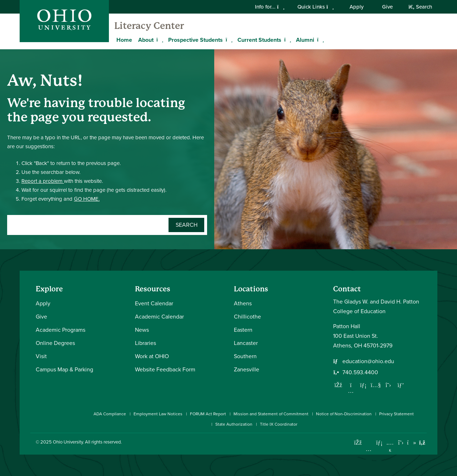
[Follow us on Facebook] (338, 385)
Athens (243, 303)
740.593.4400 (360, 372)
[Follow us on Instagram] (351, 391)
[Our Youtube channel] (376, 385)
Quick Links (316, 7)
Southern (245, 356)
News (142, 330)
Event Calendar (154, 303)
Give (387, 7)
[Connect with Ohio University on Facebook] (358, 443)
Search (420, 7)
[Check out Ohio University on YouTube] (390, 447)
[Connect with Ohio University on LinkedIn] (379, 443)
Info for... (270, 7)
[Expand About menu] (159, 40)
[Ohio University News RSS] (422, 443)
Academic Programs (61, 330)
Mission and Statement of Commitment (271, 414)
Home (124, 40)
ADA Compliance (110, 414)
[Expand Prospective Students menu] (228, 40)
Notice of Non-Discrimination (344, 414)
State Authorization (234, 424)
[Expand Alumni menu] (320, 40)
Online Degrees (55, 343)
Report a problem (43, 181)
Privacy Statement (396, 414)
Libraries (145, 343)
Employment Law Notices (158, 414)
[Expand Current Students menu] (287, 40)
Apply (356, 7)
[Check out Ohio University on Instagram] (369, 449)
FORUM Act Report (208, 414)
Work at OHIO (152, 356)
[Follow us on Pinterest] (401, 385)
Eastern (243, 330)
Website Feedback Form (165, 369)
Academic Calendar (159, 317)
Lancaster (246, 343)
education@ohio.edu (368, 361)
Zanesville (247, 369)
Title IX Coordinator (279, 424)
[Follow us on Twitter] (388, 385)
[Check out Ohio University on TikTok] (411, 443)
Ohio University (68, 442)
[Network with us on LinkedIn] (363, 385)
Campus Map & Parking (64, 369)
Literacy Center (149, 26)
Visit (41, 356)
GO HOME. (87, 199)
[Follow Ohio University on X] (401, 443)
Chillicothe (247, 317)
